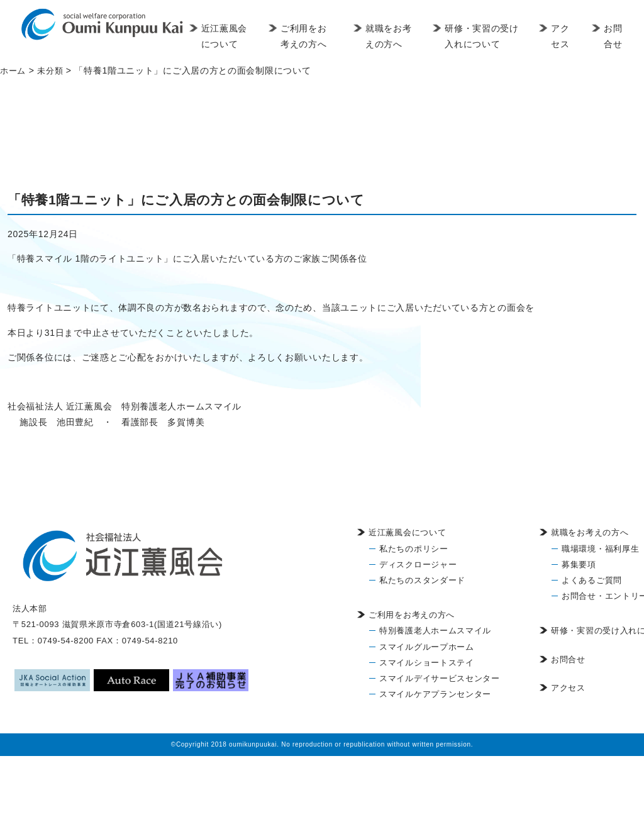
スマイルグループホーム (427, 647)
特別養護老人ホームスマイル (435, 631)
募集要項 (579, 564)
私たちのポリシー (414, 549)
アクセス (564, 36)
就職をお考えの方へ (400, 44)
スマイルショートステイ (427, 663)
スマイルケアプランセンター (435, 694)
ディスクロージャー (418, 564)
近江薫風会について (245, 44)
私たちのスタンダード (422, 580)
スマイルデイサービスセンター (440, 678)
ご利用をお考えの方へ (325, 36)
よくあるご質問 (592, 580)
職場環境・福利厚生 (600, 549)
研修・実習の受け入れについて (488, 36)
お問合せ (615, 36)
